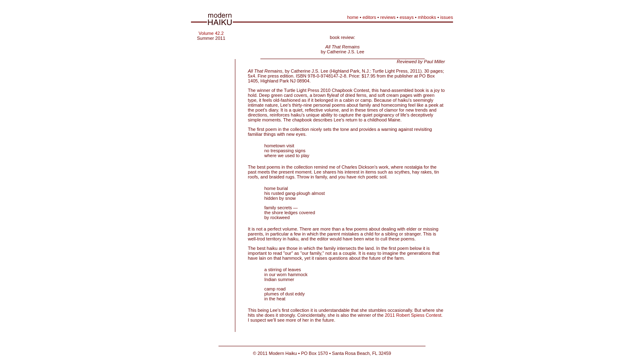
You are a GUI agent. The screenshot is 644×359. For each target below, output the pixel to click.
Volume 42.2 (211, 33)
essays (407, 17)
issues (447, 17)
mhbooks (427, 17)
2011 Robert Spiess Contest (413, 315)
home (353, 17)
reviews (388, 17)
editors (369, 17)
